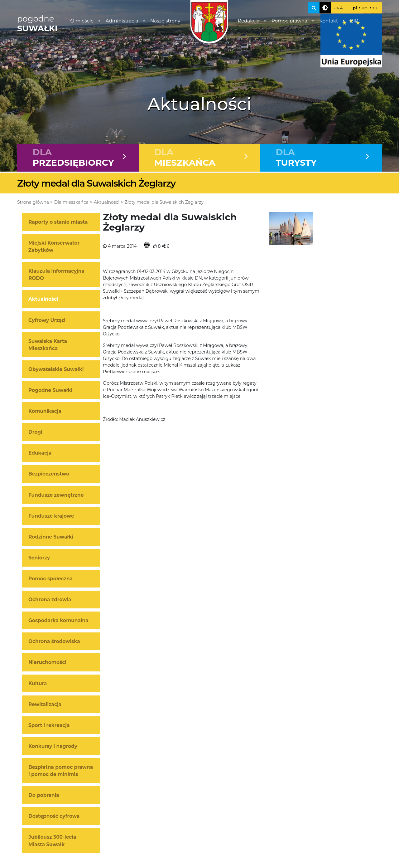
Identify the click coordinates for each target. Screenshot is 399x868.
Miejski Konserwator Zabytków (54, 246)
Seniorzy (39, 558)
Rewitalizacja (45, 704)
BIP (354, 21)
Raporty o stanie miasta (58, 222)
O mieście (82, 21)
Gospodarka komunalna (58, 620)
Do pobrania (44, 795)
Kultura (38, 683)
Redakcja (249, 21)
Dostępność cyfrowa (54, 816)
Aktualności (107, 202)
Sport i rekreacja (49, 725)
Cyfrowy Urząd (47, 320)
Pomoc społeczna (50, 579)
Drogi (35, 432)
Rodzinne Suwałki (51, 537)
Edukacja (40, 453)
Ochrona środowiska (54, 641)
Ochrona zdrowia (50, 600)
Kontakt (329, 21)
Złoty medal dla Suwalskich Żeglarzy (164, 202)
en (365, 8)
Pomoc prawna (289, 21)
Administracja (122, 21)
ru (375, 8)
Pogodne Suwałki (50, 390)
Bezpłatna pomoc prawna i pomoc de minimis (61, 771)
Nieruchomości (47, 662)
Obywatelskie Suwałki (56, 369)
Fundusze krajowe (51, 516)
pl (355, 8)
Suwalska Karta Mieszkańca (48, 345)
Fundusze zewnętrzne (56, 495)
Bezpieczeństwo (49, 474)
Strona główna (33, 202)
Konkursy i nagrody (53, 746)
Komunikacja (45, 411)
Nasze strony (165, 21)
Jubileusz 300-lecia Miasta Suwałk (52, 841)
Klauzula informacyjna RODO (56, 275)
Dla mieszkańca (71, 202)
